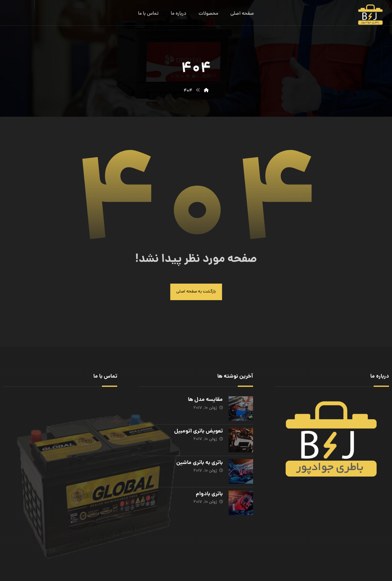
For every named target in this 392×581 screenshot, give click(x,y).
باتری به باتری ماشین (199, 462)
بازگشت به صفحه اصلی (196, 292)
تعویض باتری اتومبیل (198, 431)
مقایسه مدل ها (205, 400)
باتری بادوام (209, 493)
